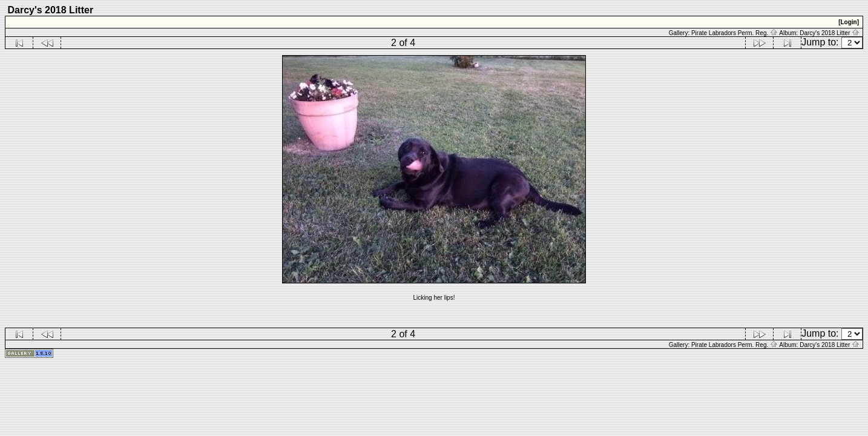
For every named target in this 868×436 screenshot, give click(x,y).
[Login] (849, 22)
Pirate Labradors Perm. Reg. (735, 33)
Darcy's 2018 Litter (830, 33)
